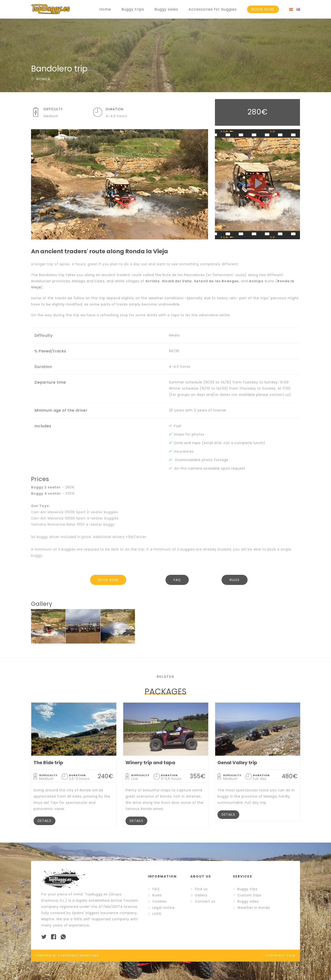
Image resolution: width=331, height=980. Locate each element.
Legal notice (164, 908)
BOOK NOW (263, 9)
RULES (235, 580)
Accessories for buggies (213, 9)
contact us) (280, 395)
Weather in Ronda (254, 908)
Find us (201, 889)
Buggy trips (133, 9)
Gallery (201, 895)
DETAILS (44, 821)
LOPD (157, 914)
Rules (157, 895)
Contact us (205, 901)
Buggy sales (166, 9)
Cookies (160, 901)
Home (105, 9)
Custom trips (249, 895)
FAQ (177, 580)
